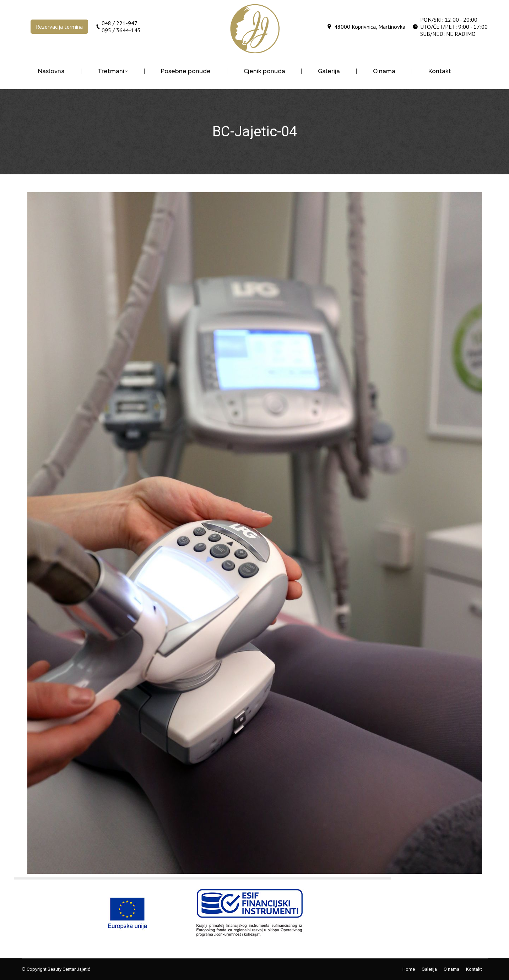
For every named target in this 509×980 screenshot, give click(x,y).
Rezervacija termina (59, 27)
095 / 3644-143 (121, 30)
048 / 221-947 (120, 23)
